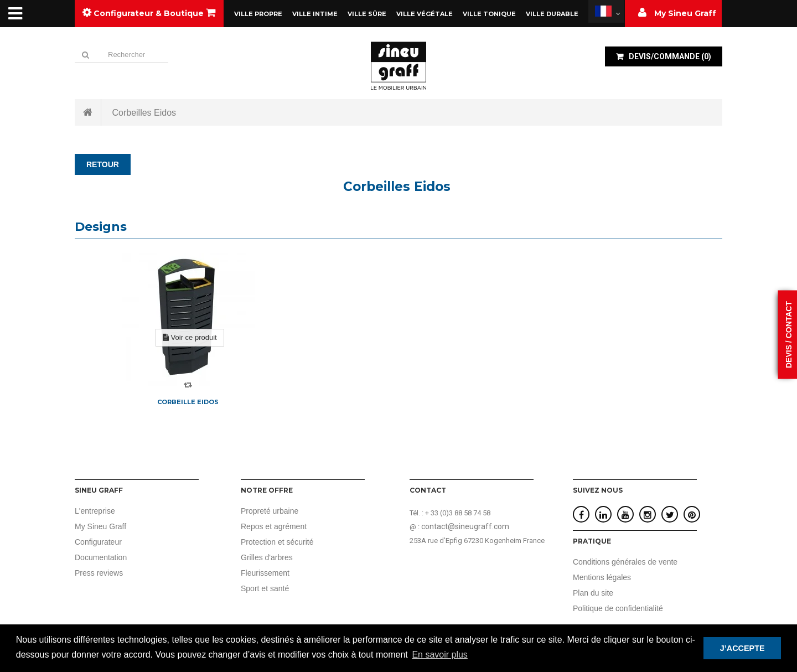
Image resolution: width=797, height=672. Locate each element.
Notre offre (267, 490)
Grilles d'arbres (267, 557)
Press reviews (99, 573)
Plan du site (593, 593)
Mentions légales (602, 577)
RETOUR (103, 164)
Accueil (88, 112)
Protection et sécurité (277, 542)
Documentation (101, 557)
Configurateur (98, 542)
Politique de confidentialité (618, 608)
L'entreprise (95, 511)
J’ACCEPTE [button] (742, 648)
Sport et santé (265, 588)
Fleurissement (265, 573)
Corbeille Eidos (188, 402)
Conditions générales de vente (625, 562)
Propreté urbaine (270, 511)
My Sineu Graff (100, 526)
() (669, 56)
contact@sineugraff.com (465, 526)
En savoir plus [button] (440, 655)
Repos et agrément (274, 526)
